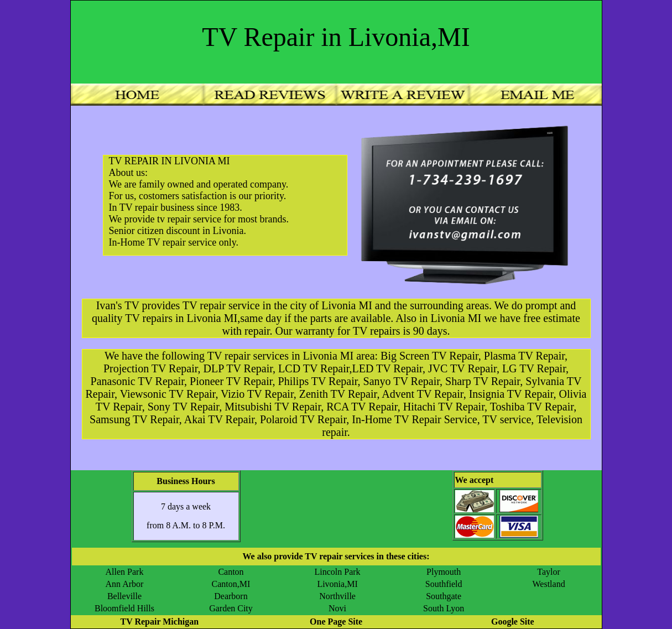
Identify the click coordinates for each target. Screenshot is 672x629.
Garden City (231, 608)
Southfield (444, 584)
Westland (549, 584)
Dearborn (231, 596)
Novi (337, 608)
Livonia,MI (337, 584)
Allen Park (125, 572)
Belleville (124, 596)
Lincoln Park (338, 572)
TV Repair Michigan (159, 622)
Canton (231, 572)
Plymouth (444, 572)
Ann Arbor (125, 584)
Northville (337, 596)
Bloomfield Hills (124, 608)
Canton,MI (231, 584)
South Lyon (444, 608)
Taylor (549, 572)
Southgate (444, 596)
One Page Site (336, 622)
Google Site (513, 622)
